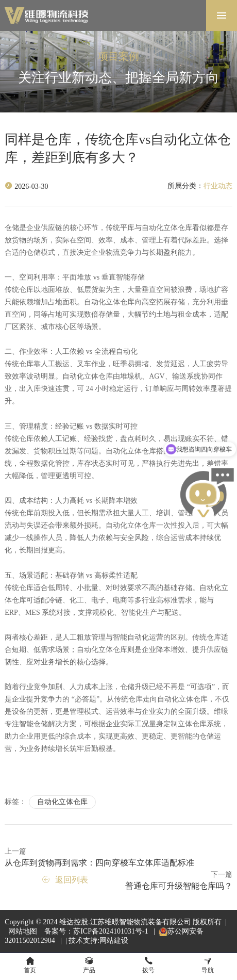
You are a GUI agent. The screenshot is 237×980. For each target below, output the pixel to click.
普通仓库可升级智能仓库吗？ (179, 886)
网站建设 (114, 941)
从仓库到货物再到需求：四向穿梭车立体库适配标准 (99, 863)
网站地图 (23, 931)
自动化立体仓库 (62, 802)
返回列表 (65, 880)
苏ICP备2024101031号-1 (112, 931)
